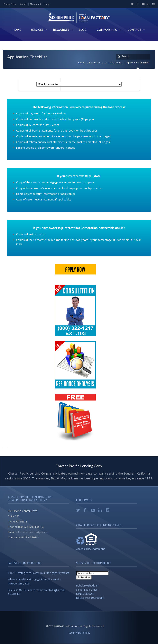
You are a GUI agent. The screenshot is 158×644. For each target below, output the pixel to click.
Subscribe (84, 577)
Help (47, 4)
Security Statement (79, 633)
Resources (95, 63)
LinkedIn (147, 4)
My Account (36, 4)
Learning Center (114, 63)
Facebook (137, 4)
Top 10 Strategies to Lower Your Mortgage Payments (38, 573)
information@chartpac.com (32, 532)
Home (81, 63)
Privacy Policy (10, 4)
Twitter (131, 4)
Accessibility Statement (90, 549)
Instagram (152, 4)
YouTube (142, 4)
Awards (23, 4)
